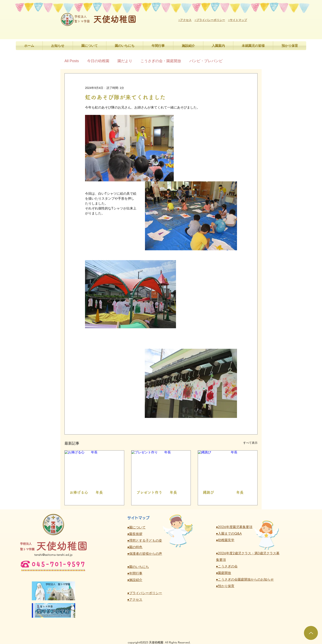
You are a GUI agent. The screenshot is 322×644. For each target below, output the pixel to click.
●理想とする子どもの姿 (145, 540)
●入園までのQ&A (229, 534)
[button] (90, 46)
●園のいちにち (138, 567)
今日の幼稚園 (98, 61)
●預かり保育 (225, 586)
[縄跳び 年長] (228, 467)
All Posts (72, 61)
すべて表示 (250, 443)
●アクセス (135, 600)
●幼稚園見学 (225, 540)
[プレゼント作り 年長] (161, 467)
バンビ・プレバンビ (206, 61)
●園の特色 (135, 547)
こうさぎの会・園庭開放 (161, 61)
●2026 (221, 553)
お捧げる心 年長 (86, 492)
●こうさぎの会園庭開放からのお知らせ (245, 579)
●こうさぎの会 (227, 566)
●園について (137, 527)
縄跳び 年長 (223, 492)
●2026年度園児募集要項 (234, 527)
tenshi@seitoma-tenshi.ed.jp (53, 555)
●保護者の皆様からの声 (145, 554)
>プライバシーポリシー (210, 20)
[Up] (311, 633)
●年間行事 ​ (135, 573)
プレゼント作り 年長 (157, 492)
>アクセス (185, 20)
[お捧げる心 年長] (94, 467)
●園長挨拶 (135, 534)
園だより (125, 61)
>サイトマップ (237, 20)
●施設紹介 (135, 580)
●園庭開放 (224, 573)
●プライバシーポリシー (145, 593)
